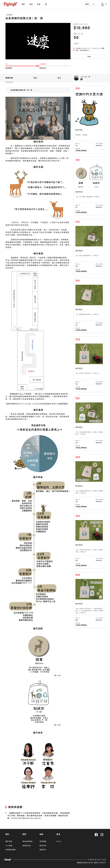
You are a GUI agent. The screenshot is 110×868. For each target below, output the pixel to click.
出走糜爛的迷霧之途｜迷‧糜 (21, 90)
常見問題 (43, 841)
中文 (90, 4)
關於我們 (9, 841)
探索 (39, 4)
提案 (31, 4)
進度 (35, 78)
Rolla (59, 841)
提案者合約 (27, 846)
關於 (23, 4)
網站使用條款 (28, 841)
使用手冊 (43, 846)
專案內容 (9, 78)
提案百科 (43, 850)
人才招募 (9, 846)
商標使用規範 (11, 850)
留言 (59, 78)
